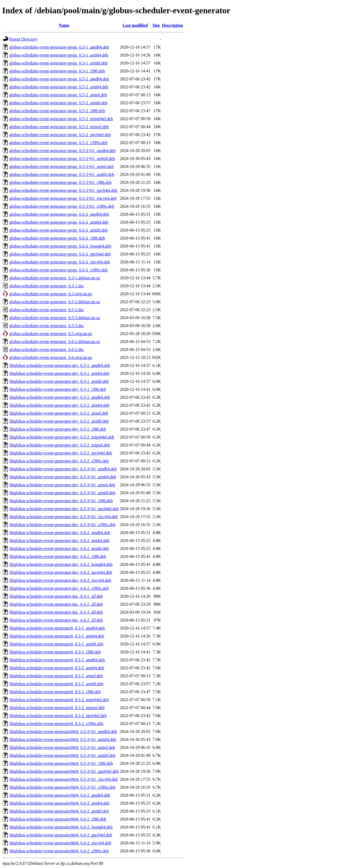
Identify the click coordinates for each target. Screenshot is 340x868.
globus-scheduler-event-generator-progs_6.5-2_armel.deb (58, 95)
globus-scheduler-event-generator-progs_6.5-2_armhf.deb (58, 103)
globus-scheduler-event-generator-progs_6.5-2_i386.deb (57, 111)
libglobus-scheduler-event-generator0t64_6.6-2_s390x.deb (59, 851)
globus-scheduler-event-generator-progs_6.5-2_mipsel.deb (59, 127)
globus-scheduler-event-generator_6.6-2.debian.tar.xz (55, 342)
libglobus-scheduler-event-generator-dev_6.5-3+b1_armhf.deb (62, 493)
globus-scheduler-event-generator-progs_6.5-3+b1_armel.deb (61, 166)
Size (156, 25)
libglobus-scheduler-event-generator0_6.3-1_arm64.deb (57, 636)
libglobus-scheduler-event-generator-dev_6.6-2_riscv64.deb (60, 580)
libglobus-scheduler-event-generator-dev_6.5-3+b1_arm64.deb (63, 477)
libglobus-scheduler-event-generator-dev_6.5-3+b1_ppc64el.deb (64, 509)
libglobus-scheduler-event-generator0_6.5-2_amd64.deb (57, 660)
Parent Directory (23, 39)
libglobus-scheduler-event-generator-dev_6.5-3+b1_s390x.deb (62, 525)
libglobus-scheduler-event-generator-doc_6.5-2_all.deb (56, 604)
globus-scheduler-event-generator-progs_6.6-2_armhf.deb (58, 230)
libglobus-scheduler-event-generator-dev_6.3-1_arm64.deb (59, 373)
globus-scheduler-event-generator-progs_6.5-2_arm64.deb (59, 87)
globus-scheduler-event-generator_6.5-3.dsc (47, 326)
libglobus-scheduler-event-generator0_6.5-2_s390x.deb (56, 724)
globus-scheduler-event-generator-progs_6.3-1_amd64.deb (59, 47)
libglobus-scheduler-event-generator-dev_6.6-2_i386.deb (58, 556)
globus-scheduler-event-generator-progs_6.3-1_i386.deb (57, 71)
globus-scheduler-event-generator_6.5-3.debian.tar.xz (55, 318)
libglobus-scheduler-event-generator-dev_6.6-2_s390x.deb (59, 588)
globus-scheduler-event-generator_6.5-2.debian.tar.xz (55, 302)
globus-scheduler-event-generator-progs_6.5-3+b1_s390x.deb (62, 206)
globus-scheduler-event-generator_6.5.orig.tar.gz (51, 334)
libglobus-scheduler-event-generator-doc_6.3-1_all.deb (56, 596)
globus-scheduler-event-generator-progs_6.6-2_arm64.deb (59, 222)
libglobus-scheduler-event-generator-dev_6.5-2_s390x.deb (59, 461)
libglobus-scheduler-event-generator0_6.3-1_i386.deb (55, 652)
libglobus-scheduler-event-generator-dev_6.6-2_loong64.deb (61, 564)
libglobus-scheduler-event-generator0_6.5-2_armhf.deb (56, 684)
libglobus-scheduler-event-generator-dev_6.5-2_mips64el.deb (62, 437)
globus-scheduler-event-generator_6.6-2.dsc (47, 350)
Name (64, 25)
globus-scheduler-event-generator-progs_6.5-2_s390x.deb (58, 143)
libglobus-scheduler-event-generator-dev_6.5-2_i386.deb (58, 429)
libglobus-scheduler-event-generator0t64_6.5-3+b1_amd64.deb (63, 732)
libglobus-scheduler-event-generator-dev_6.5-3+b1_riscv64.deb (63, 517)
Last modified (135, 25)
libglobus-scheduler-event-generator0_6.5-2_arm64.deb (57, 668)
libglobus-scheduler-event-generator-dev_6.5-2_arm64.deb (59, 405)
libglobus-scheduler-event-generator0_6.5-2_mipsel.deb (57, 708)
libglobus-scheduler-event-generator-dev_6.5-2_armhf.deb (59, 421)
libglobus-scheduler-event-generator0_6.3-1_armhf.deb (56, 644)
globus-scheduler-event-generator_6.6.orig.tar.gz (51, 357)
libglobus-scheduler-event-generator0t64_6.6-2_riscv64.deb (60, 843)
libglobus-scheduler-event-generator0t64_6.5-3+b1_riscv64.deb (64, 779)
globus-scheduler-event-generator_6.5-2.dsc (47, 310)
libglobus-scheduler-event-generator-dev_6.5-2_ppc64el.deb (61, 453)
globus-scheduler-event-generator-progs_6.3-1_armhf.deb (58, 63)
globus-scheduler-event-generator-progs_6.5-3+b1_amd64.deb (62, 151)
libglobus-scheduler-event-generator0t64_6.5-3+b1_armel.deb (62, 747)
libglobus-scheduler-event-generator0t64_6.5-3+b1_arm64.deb (63, 739)
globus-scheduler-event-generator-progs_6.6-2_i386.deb (57, 238)
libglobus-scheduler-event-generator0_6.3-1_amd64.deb (57, 628)
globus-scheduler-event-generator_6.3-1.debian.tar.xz (55, 278)
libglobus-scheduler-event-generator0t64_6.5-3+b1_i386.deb (61, 763)
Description (173, 25)
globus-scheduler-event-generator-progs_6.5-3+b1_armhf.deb (62, 174)
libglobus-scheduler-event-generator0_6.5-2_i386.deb (55, 692)
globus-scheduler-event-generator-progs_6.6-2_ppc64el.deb (60, 254)
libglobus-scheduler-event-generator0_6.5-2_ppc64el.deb (58, 716)
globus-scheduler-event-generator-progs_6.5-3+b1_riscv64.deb (63, 198)
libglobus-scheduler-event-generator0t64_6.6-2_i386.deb (58, 819)
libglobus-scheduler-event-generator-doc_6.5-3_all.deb (56, 612)
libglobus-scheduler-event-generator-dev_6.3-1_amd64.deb (60, 365)
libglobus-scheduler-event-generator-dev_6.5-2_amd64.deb (60, 397)
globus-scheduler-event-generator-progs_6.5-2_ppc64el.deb (60, 135)
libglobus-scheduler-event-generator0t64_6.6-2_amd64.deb (60, 795)
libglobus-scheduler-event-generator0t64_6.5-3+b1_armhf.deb (62, 755)
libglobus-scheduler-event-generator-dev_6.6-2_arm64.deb (59, 541)
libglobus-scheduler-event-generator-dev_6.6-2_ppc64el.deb (61, 572)
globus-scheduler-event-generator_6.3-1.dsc (47, 286)
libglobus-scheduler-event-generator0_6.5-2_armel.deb (56, 676)
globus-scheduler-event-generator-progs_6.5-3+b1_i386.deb (60, 182)
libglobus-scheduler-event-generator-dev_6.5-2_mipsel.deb (60, 445)
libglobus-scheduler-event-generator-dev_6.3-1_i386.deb (58, 389)
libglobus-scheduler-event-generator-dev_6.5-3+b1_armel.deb (62, 485)
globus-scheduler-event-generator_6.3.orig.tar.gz (51, 294)
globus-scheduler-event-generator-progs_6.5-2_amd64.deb (59, 79)
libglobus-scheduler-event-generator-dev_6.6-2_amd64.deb (60, 533)
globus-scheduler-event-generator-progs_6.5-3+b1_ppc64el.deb (63, 190)
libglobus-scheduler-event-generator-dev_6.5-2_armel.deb (59, 413)
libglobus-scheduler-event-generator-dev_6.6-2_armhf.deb (59, 548)
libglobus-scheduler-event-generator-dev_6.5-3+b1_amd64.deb (63, 469)
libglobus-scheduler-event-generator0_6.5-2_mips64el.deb (59, 700)
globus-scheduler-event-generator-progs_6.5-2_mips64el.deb (61, 119)
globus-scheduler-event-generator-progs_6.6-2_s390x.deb (58, 270)
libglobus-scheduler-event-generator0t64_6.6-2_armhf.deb (59, 811)
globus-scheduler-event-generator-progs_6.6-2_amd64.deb (59, 214)
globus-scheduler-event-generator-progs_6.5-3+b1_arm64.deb (62, 159)
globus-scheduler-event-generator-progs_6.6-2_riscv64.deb (60, 262)
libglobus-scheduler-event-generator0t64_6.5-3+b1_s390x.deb (62, 787)
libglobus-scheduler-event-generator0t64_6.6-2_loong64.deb (61, 827)
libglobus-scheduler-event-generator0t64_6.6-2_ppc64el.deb (61, 835)
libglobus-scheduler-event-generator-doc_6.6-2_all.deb (56, 620)
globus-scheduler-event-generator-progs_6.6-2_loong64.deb (60, 246)
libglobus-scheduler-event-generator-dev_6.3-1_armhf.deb (59, 381)
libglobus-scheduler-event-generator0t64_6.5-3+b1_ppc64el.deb (64, 771)
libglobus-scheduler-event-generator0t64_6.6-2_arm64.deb (59, 803)
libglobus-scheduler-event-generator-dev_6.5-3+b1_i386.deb (61, 501)
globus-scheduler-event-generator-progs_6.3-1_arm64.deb (59, 55)
